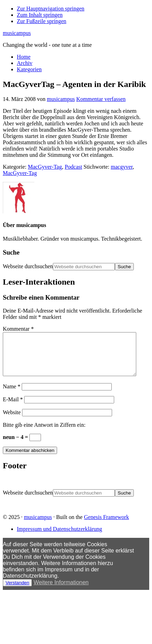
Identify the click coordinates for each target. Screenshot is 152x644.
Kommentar (18, 329)
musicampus (17, 33)
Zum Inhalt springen (40, 15)
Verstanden (17, 591)
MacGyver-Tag (45, 167)
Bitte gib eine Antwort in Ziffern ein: (44, 433)
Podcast (74, 167)
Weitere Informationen (61, 591)
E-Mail (13, 408)
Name (12, 395)
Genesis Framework (106, 525)
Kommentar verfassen (101, 99)
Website (12, 421)
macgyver (122, 167)
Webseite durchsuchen (28, 266)
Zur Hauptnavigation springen (51, 9)
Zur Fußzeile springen (42, 21)
